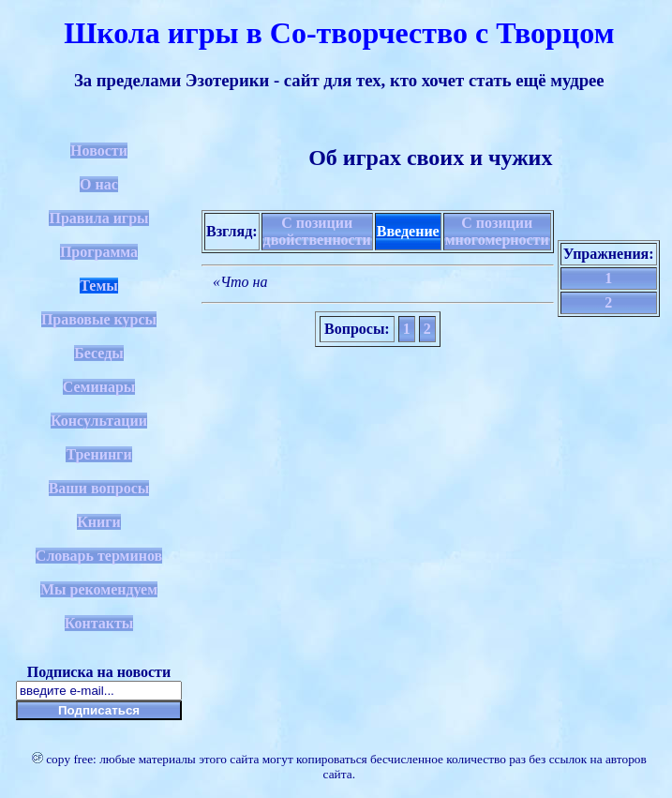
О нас (99, 184)
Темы (99, 286)
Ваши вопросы (99, 488)
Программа (99, 252)
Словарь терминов (99, 556)
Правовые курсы (99, 319)
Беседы (99, 353)
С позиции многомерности (497, 231)
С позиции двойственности (317, 231)
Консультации (99, 421)
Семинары (99, 387)
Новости (99, 151)
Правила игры (98, 218)
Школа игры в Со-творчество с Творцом (339, 33)
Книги (99, 522)
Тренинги (98, 454)
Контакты (99, 623)
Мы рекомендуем (99, 589)
